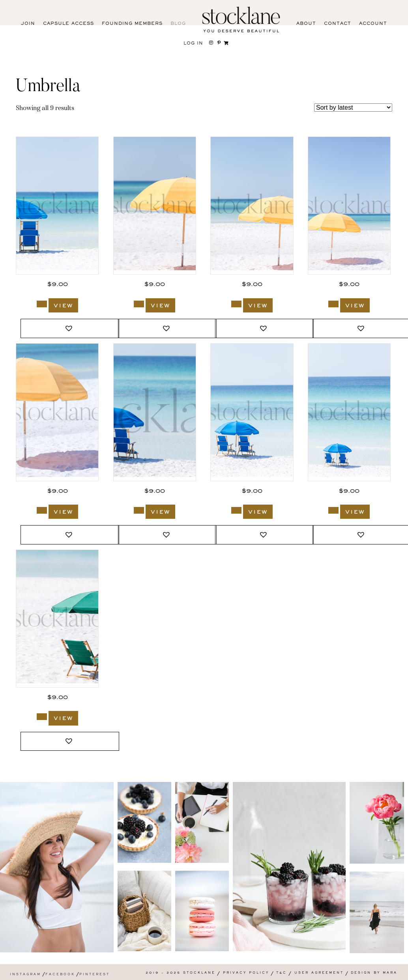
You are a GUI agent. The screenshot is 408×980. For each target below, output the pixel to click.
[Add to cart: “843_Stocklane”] (236, 510)
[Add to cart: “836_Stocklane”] (42, 717)
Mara (390, 973)
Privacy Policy (246, 973)
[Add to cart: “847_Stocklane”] (333, 304)
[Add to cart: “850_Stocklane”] (42, 304)
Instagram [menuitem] (25, 975)
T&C (282, 973)
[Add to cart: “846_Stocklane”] (42, 510)
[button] (70, 328)
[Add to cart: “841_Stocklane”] (333, 510)
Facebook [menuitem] (60, 975)
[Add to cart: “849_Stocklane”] (139, 304)
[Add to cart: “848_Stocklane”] (236, 304)
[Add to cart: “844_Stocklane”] (139, 510)
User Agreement (319, 973)
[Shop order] (353, 108)
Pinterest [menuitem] (95, 975)
